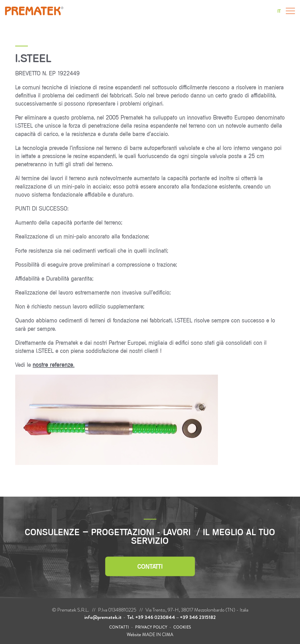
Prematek (34, 11)
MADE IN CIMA (158, 635)
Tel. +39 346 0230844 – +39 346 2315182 (171, 617)
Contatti (150, 566)
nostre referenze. (54, 365)
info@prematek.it (103, 617)
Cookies (182, 627)
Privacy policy (151, 627)
